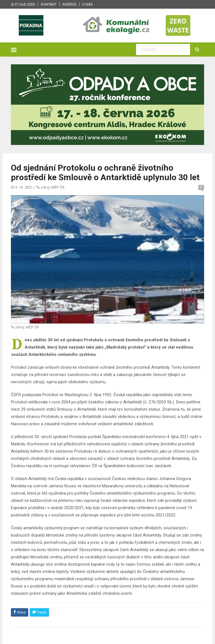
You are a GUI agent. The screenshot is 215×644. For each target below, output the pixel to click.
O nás (88, 4)
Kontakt (49, 4)
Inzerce (69, 4)
